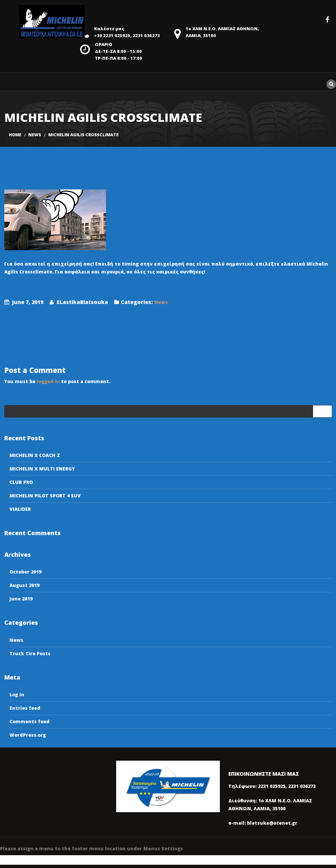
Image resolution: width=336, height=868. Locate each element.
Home (15, 135)
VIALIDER (20, 509)
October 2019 (25, 572)
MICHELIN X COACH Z (35, 455)
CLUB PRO (21, 482)
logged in (48, 381)
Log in (17, 694)
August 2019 (24, 585)
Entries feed (25, 708)
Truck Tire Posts (30, 653)
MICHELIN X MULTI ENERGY (42, 469)
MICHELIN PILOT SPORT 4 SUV (45, 496)
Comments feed (30, 721)
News (35, 135)
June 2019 (21, 599)
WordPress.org (28, 735)
